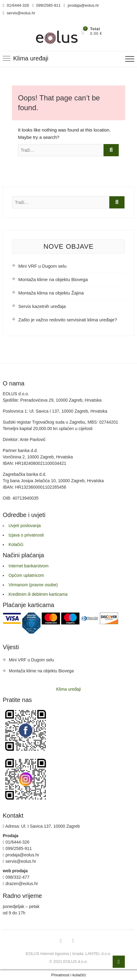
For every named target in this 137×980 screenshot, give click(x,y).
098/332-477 (16, 877)
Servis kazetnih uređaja (42, 306)
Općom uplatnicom (26, 575)
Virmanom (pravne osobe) (33, 585)
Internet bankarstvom (29, 566)
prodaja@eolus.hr (81, 5)
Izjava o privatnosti (26, 535)
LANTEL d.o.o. (98, 954)
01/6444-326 (16, 5)
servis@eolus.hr (19, 13)
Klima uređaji (69, 689)
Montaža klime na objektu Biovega (53, 279)
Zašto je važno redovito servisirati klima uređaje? (68, 320)
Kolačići (16, 544)
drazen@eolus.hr (20, 884)
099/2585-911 (46, 5)
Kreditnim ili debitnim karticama (38, 594)
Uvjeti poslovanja (25, 526)
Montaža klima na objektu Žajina (51, 293)
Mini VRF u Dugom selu (42, 266)
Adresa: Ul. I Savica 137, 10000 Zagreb (41, 826)
